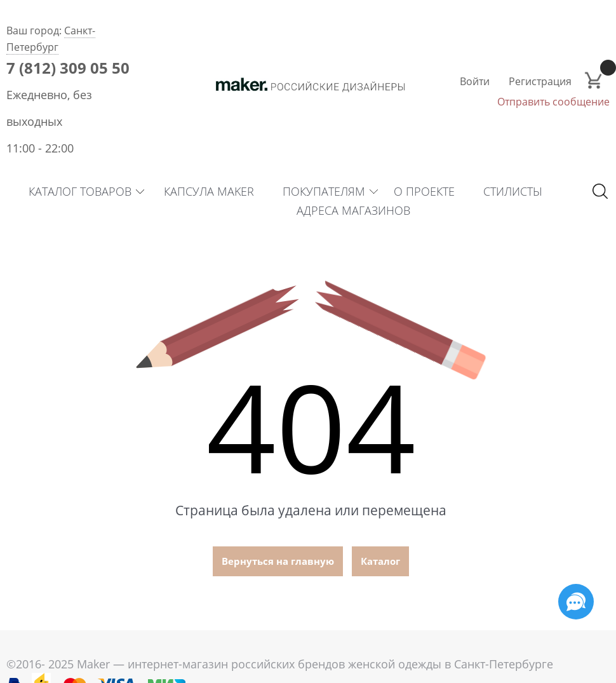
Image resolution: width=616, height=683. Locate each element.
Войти (475, 81)
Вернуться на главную (278, 561)
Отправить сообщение (553, 102)
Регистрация (540, 81)
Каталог (380, 561)
